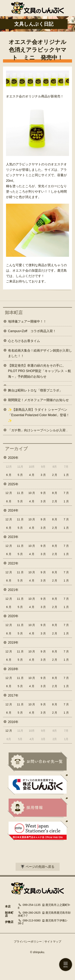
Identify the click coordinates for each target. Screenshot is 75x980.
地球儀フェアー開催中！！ (27, 321)
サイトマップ (53, 942)
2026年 (13, 458)
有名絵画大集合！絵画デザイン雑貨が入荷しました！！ (40, 353)
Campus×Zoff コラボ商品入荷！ (32, 331)
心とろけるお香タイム (24, 341)
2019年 (13, 643)
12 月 (9, 493)
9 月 (43, 493)
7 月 (66, 493)
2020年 (13, 616)
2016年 (13, 722)
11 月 (20, 493)
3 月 (43, 475)
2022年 (13, 563)
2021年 (13, 590)
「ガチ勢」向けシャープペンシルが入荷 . (38, 430)
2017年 (13, 695)
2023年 (13, 537)
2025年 (13, 484)
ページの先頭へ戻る (40, 867)
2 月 (55, 475)
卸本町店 (14, 313)
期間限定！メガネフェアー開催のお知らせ (38, 400)
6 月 (9, 475)
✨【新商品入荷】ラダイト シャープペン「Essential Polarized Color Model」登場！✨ (39, 415)
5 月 (20, 475)
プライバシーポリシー (28, 942)
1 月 (66, 475)
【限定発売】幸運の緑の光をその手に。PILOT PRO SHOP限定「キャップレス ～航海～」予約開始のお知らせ (39, 371)
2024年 (13, 510)
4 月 (32, 475)
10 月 (32, 493)
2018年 (13, 669)
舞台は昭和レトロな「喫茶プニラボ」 (35, 390)
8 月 (55, 493)
